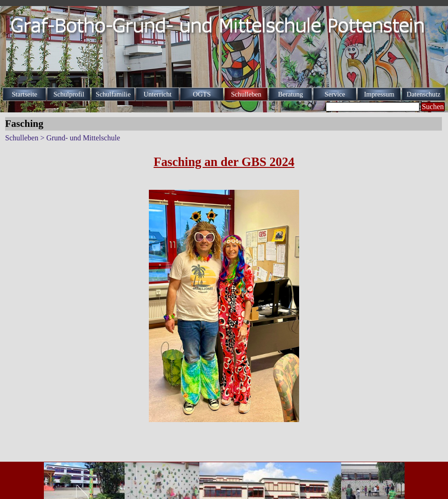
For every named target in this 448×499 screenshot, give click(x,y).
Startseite (24, 94)
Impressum (379, 94)
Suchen (433, 107)
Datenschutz (423, 94)
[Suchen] (373, 107)
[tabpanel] (224, 162)
